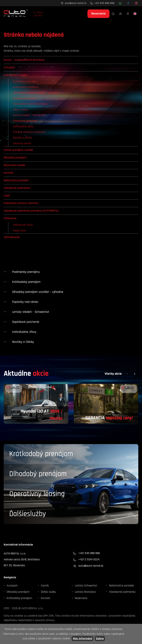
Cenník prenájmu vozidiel (18, 150)
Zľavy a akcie (21, 110)
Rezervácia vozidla (14, 165)
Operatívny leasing (37, 494)
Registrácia (19, 231)
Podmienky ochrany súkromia (21, 203)
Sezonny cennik (22, 143)
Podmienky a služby (15, 75)
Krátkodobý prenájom (26, 87)
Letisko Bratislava (85, 592)
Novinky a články (23, 138)
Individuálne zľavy (23, 127)
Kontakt (9, 173)
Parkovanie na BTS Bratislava (30, 104)
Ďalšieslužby (28, 514)
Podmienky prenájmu (25, 82)
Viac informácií (83, 639)
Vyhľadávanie (12, 237)
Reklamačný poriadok (16, 180)
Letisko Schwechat (86, 586)
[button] (127, 374)
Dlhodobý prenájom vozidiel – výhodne (35, 93)
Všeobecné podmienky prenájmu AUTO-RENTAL (31, 211)
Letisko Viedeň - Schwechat (29, 115)
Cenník (45, 586)
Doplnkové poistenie (25, 121)
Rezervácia (98, 14)
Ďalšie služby (48, 592)
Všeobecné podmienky (17, 188)
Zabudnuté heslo (23, 225)
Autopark (9, 67)
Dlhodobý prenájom (15, 158)
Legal (7, 196)
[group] (36, 404)
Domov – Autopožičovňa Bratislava (24, 60)
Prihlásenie (10, 218)
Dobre (100, 639)
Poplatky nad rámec (25, 98)
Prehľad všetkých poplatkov (29, 132)
